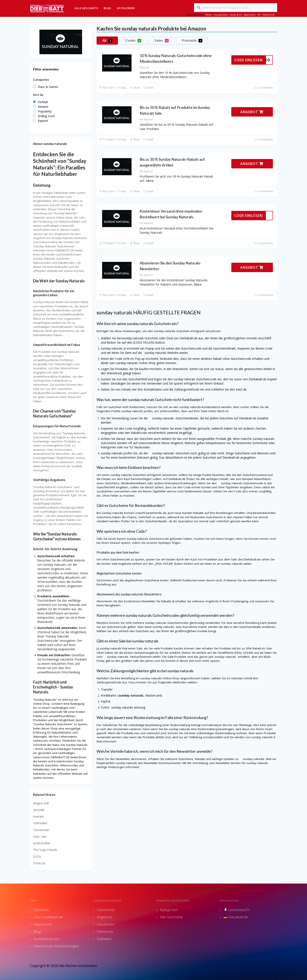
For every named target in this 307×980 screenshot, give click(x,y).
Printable (192, 40)
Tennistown (41, 830)
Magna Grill (41, 803)
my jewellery (221, 15)
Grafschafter (42, 843)
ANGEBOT (252, 112)
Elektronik (105, 932)
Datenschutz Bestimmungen (56, 946)
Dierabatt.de (236, 917)
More (150, 181)
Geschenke (106, 924)
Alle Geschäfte (86, 8)
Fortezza (39, 863)
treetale (38, 816)
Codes (133, 40)
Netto (209, 15)
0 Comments (263, 88)
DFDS (37, 857)
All (107, 40)
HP (259, 15)
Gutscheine (106, 910)
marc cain (40, 836)
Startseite (41, 910)
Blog (107, 8)
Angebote (105, 917)
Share (135, 88)
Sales (162, 40)
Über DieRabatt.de (48, 917)
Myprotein (250, 15)
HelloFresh (268, 15)
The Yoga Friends (45, 850)
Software (104, 939)
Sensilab (39, 810)
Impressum (43, 924)
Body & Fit (236, 15)
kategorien (169, 910)
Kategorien (126, 8)
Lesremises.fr (237, 910)
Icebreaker (40, 823)
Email (148, 88)
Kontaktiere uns (46, 939)
